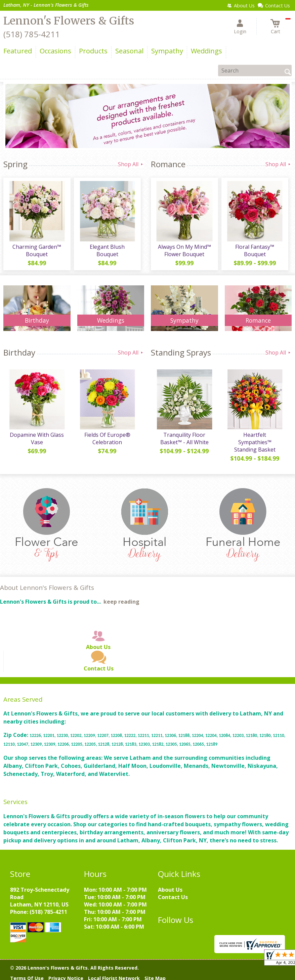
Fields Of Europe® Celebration (107, 438)
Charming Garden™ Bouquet (37, 250)
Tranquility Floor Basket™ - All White (184, 438)
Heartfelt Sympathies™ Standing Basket (255, 442)
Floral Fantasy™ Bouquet (255, 250)
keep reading (121, 602)
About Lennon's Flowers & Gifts (47, 587)
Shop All (131, 164)
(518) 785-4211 (32, 34)
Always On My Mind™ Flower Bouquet (184, 250)
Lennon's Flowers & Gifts (69, 21)
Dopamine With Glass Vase (37, 438)
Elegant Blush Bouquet (107, 250)
